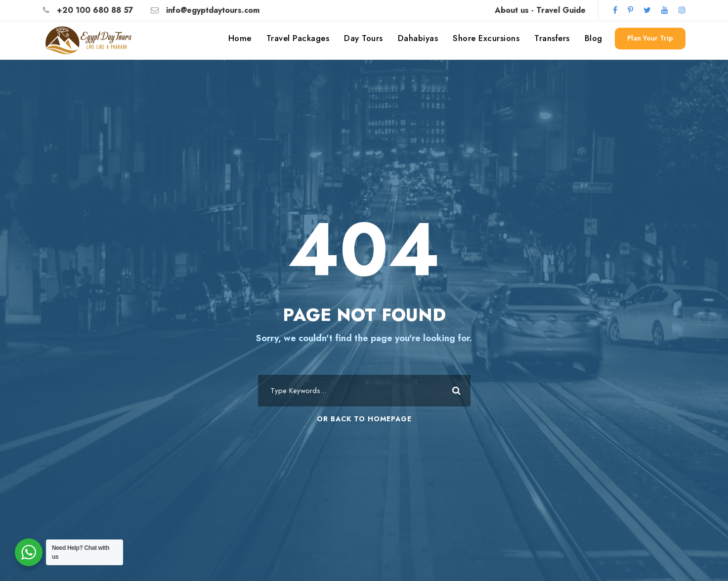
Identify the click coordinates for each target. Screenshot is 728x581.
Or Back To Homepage (364, 419)
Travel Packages (298, 38)
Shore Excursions (486, 38)
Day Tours (364, 38)
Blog (594, 38)
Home (240, 38)
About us (512, 10)
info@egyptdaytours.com (213, 10)
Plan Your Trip (650, 38)
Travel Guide (561, 10)
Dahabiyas (418, 38)
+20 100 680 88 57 (95, 10)
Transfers (552, 38)
